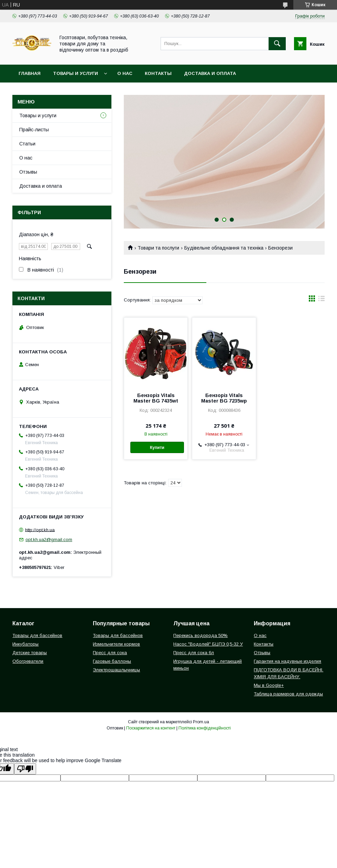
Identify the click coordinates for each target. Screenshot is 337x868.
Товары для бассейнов (37, 635)
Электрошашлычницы (116, 670)
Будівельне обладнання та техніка (224, 248)
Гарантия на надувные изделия (287, 661)
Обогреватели (28, 661)
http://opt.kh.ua (40, 530)
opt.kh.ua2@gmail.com (49, 540)
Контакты (158, 73)
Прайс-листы (34, 130)
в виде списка (322, 300)
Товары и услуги (75, 73)
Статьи (27, 144)
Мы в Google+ (269, 685)
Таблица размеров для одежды (288, 694)
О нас (125, 73)
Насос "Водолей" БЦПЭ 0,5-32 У (208, 644)
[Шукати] (277, 44)
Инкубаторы (25, 644)
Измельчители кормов (116, 644)
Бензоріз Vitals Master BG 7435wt (156, 398)
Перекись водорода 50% (200, 635)
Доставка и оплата (210, 73)
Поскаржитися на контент (151, 728)
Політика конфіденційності (205, 728)
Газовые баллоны (112, 661)
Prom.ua (201, 722)
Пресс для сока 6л (194, 653)
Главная (30, 73)
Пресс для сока (110, 653)
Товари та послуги (158, 248)
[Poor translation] (25, 769)
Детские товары (30, 653)
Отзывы (28, 172)
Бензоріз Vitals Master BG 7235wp (224, 398)
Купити (157, 448)
